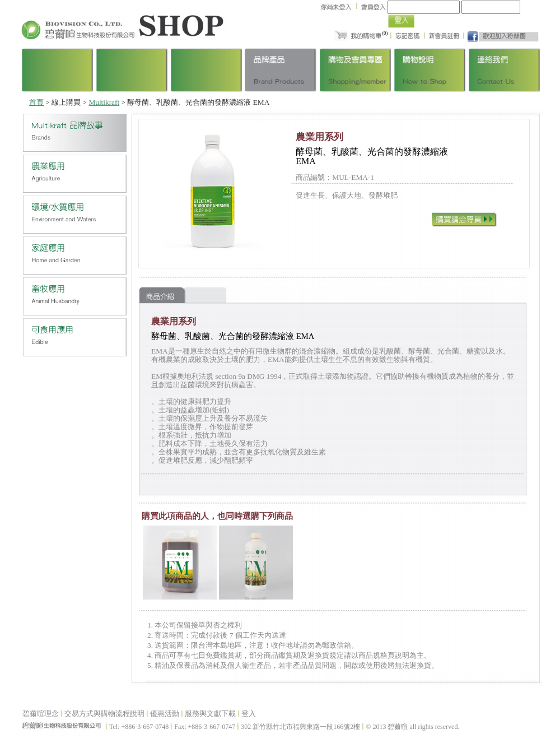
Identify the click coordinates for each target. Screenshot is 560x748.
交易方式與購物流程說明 (104, 714)
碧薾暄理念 (41, 714)
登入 (249, 714)
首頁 (36, 102)
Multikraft (104, 102)
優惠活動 (165, 714)
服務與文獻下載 (210, 714)
